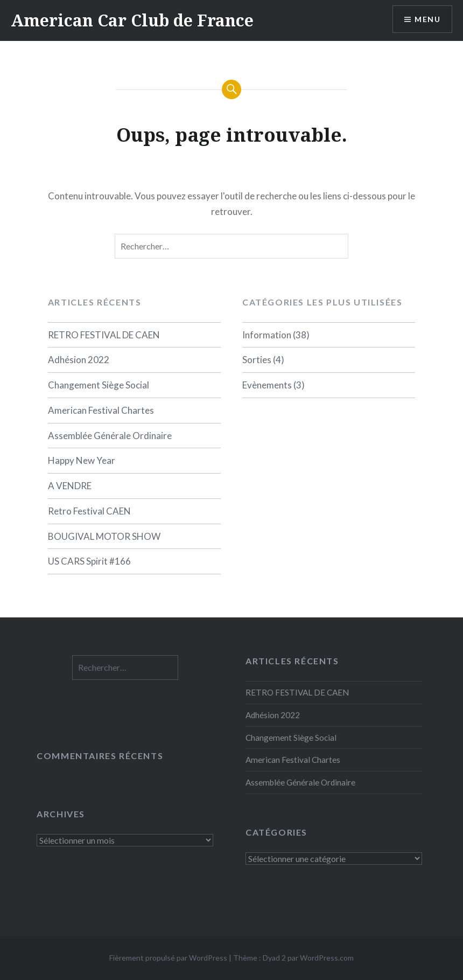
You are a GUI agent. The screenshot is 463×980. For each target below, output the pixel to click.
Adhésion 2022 (79, 360)
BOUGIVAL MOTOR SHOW (104, 536)
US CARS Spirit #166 (89, 561)
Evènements (267, 385)
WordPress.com (327, 958)
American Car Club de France (132, 20)
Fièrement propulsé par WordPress (168, 958)
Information (267, 335)
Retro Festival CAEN (89, 511)
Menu (427, 19)
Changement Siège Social (99, 385)
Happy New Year (82, 460)
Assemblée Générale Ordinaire (110, 436)
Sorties (257, 360)
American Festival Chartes (101, 410)
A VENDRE (70, 486)
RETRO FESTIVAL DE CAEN (104, 335)
